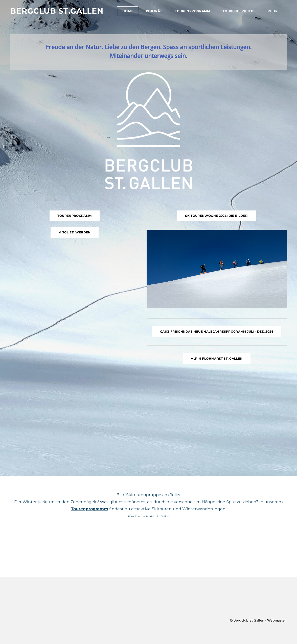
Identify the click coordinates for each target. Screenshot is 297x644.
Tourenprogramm (192, 11)
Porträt (154, 11)
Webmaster (277, 620)
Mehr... (274, 11)
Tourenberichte (238, 11)
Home (128, 11)
